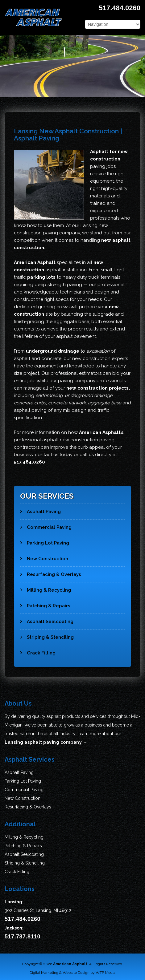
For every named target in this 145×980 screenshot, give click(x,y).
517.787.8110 (23, 937)
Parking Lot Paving (45, 541)
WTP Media (106, 973)
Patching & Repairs (45, 603)
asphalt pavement (76, 336)
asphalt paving (30, 410)
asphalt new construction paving (78, 440)
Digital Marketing (44, 973)
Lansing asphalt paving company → (46, 742)
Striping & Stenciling (47, 635)
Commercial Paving (46, 525)
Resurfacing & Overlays (51, 572)
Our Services (47, 496)
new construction (91, 358)
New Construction (44, 556)
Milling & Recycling (46, 588)
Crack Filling (38, 650)
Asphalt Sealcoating (47, 619)
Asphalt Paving (40, 509)
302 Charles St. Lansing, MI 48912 (38, 910)
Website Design (76, 973)
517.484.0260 (120, 8)
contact (43, 455)
